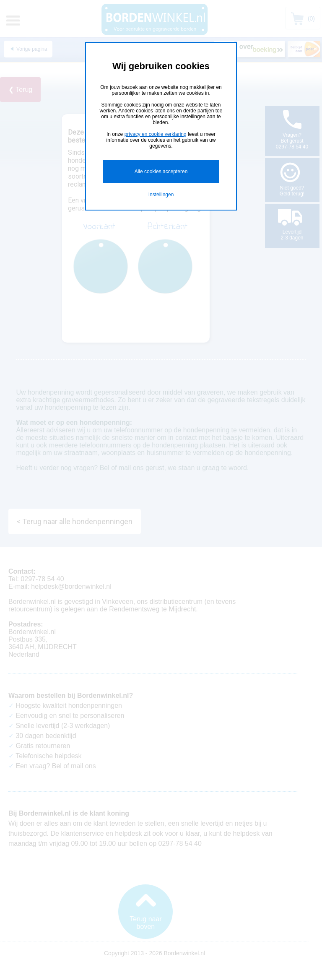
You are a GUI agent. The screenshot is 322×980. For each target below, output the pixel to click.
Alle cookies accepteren (161, 172)
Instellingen (161, 195)
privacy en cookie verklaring (156, 134)
